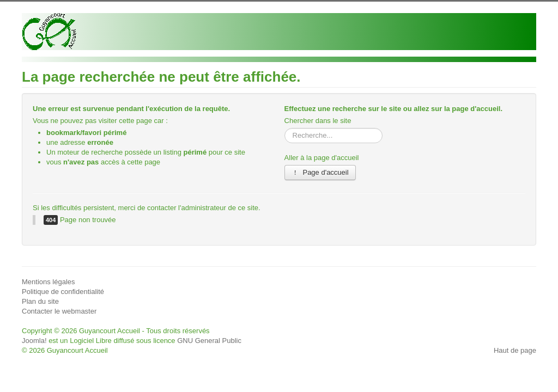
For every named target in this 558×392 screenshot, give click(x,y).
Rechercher (285, 128)
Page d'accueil (320, 172)
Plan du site (40, 301)
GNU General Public (209, 341)
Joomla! (34, 341)
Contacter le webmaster (59, 311)
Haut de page (515, 350)
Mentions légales (48, 282)
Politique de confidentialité (63, 292)
